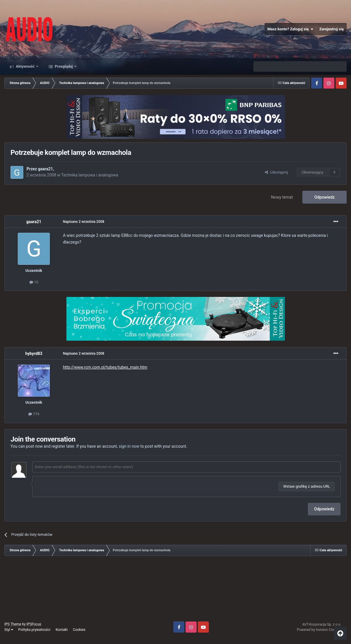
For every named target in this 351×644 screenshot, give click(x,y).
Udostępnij (276, 172)
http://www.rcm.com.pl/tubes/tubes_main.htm (105, 367)
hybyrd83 (34, 353)
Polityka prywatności (34, 630)
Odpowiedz (324, 197)
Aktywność (25, 66)
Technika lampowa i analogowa (90, 175)
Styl (9, 630)
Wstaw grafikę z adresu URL (307, 486)
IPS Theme (13, 624)
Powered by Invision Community (322, 630)
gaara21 (45, 169)
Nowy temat (282, 197)
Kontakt (62, 630)
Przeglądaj (64, 66)
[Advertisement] (176, 591)
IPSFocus (34, 624)
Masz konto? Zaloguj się (290, 29)
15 (34, 282)
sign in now (129, 446)
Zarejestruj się (331, 29)
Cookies (79, 630)
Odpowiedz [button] (324, 509)
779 (34, 414)
